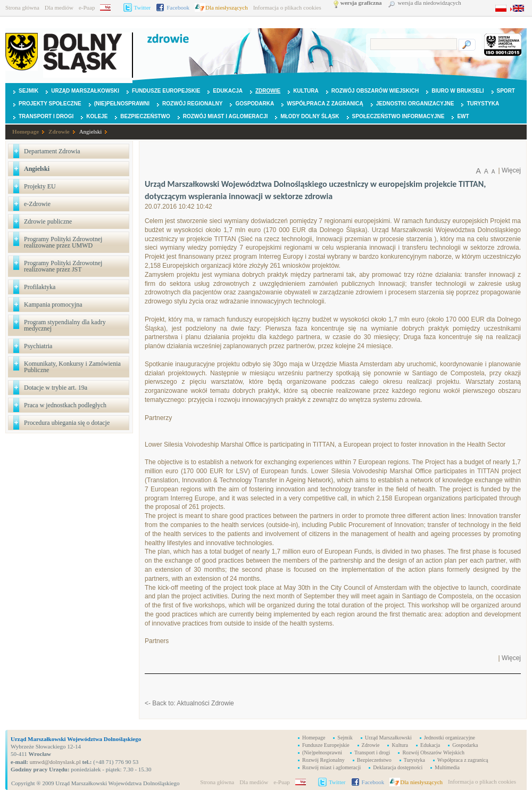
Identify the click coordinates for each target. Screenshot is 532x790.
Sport (506, 91)
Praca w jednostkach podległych (65, 405)
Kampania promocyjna (53, 305)
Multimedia (447, 767)
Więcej (511, 170)
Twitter (143, 7)
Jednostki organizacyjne (415, 104)
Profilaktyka (40, 287)
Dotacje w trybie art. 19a (56, 388)
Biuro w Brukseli (458, 91)
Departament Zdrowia (52, 151)
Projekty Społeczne (50, 104)
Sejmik (28, 91)
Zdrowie (268, 91)
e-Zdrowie (37, 204)
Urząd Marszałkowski (85, 91)
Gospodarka (255, 104)
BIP (109, 7)
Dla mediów (59, 7)
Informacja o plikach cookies (287, 7)
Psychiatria (38, 346)
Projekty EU (40, 186)
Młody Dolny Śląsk (310, 116)
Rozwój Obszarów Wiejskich (375, 91)
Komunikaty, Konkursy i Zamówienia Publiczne (72, 367)
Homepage (26, 131)
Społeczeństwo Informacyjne (398, 116)
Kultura (306, 91)
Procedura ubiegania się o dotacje (67, 423)
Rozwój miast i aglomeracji (226, 116)
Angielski (91, 131)
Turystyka (483, 104)
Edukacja (228, 91)
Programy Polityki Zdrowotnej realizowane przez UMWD (63, 242)
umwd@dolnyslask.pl (55, 762)
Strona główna (22, 7)
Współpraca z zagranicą (325, 104)
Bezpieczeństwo (145, 116)
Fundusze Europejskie (166, 91)
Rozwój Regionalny (192, 104)
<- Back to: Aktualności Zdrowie (189, 703)
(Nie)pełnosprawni (122, 104)
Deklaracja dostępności (398, 767)
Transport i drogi (46, 116)
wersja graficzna (361, 3)
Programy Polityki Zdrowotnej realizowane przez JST (63, 266)
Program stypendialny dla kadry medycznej (65, 325)
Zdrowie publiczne (48, 221)
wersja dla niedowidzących (430, 3)
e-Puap (87, 7)
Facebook (178, 7)
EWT (463, 116)
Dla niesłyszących (227, 7)
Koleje (97, 116)
